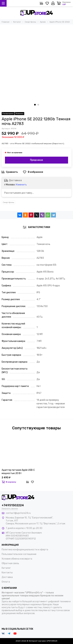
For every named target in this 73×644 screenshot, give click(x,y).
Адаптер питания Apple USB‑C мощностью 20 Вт (18, 472)
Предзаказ (36, 160)
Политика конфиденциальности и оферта (25, 550)
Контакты (7, 573)
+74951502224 (13, 505)
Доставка (7, 577)
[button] (35, 105)
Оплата (6, 582)
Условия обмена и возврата (17, 559)
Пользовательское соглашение (19, 554)
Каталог (6, 568)
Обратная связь (10, 563)
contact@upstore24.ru (18, 513)
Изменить (21, 185)
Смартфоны (8, 202)
